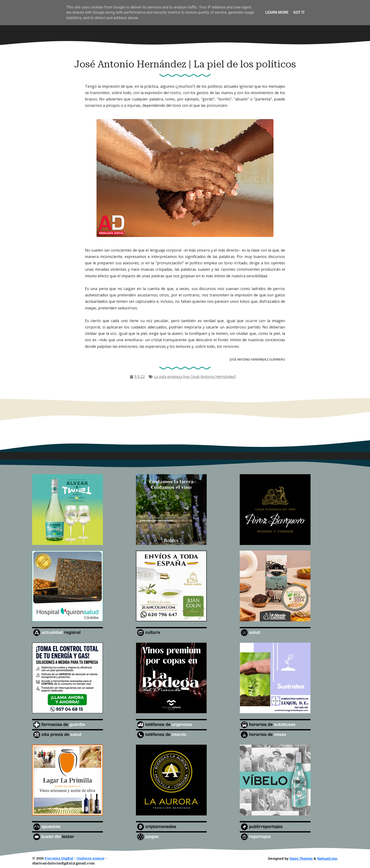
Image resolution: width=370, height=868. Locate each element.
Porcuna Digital (59, 858)
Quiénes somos (90, 858)
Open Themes (301, 858)
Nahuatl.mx (327, 858)
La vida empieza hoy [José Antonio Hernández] (195, 377)
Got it (299, 12)
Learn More (277, 12)
